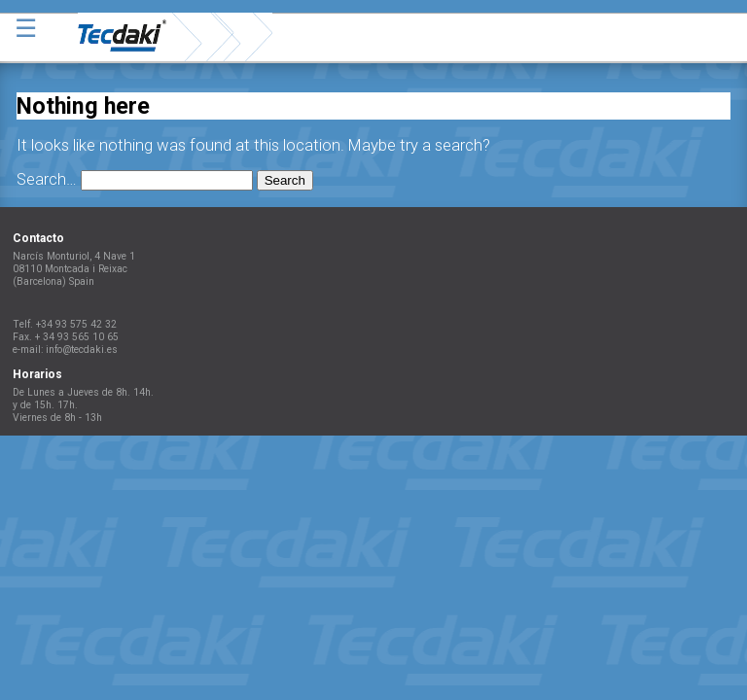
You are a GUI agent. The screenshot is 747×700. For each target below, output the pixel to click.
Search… (47, 179)
